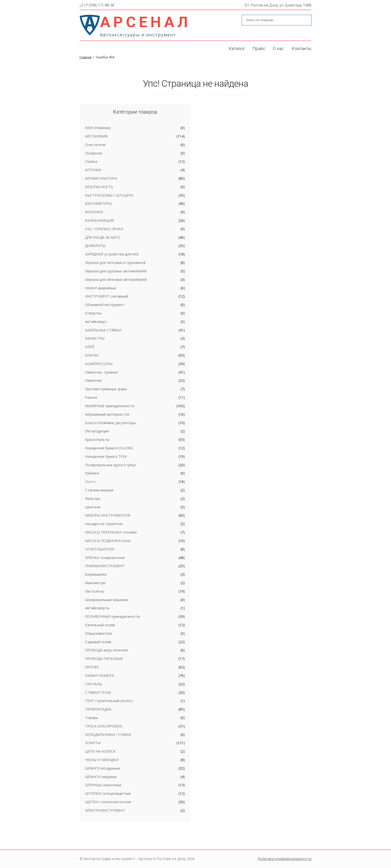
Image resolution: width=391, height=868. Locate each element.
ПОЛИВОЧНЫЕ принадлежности (112, 616)
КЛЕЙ (90, 347)
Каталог (237, 48)
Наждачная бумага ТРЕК (106, 456)
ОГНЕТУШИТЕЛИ (100, 549)
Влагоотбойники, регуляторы (110, 423)
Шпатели (93, 507)
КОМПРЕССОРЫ (99, 364)
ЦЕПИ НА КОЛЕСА (100, 751)
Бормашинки (96, 574)
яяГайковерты (97, 608)
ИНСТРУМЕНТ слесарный (107, 296)
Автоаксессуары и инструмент (138, 35)
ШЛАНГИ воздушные (103, 768)
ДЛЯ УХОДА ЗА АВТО (103, 237)
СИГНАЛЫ (94, 684)
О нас (278, 48)
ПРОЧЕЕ (92, 667)
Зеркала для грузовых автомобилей (116, 271)
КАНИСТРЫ (95, 338)
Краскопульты (97, 439)
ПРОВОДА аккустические (106, 650)
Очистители (95, 145)
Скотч (90, 482)
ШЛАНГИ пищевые (101, 777)
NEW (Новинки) (98, 128)
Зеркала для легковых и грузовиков (115, 263)
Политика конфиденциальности (284, 859)
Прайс (259, 48)
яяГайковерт (96, 322)
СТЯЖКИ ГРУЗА (98, 692)
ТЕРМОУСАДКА (98, 709)
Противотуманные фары (106, 389)
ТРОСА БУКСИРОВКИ (103, 726)
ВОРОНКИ (94, 212)
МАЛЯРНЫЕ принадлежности (110, 406)
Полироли (94, 153)
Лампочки (93, 380)
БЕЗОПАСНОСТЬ (99, 187)
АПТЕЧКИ (93, 170)
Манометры (95, 583)
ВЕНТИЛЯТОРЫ (98, 203)
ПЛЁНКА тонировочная (105, 558)
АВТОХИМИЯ (96, 136)
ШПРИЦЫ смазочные (103, 785)
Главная (86, 57)
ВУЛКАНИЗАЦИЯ (99, 220)
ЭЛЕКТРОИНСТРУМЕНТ (105, 810)
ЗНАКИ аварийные (101, 288)
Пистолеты (95, 591)
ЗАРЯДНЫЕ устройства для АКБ (112, 254)
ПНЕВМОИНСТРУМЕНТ (105, 566)
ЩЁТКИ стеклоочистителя (108, 802)
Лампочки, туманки (101, 372)
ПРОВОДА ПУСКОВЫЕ (104, 659)
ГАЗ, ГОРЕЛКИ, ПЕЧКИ (104, 229)
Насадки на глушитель (104, 524)
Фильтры (93, 499)
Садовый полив (98, 642)
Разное (91, 397)
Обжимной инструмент (105, 305)
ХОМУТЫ (93, 743)
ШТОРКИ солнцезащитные (108, 793)
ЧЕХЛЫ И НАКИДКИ (102, 760)
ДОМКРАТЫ (95, 246)
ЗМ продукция (97, 431)
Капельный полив (100, 625)
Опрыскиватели (98, 633)
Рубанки (92, 473)
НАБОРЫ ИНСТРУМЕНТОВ (108, 515)
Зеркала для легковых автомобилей (116, 279)
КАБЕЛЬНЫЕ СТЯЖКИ (103, 330)
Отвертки (93, 313)
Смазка (91, 161)
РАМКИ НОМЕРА (99, 675)
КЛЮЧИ (92, 355)
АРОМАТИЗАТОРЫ (101, 178)
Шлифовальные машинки (106, 600)
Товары (92, 718)
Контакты (301, 48)
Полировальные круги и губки (110, 465)
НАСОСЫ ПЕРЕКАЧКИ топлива (111, 532)
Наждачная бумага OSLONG (109, 448)
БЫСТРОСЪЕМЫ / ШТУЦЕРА (109, 195)
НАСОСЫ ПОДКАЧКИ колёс (108, 541)
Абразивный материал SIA (107, 414)
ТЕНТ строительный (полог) (109, 701)
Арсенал (145, 22)
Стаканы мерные (99, 490)
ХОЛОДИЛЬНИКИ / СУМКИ (108, 735)
